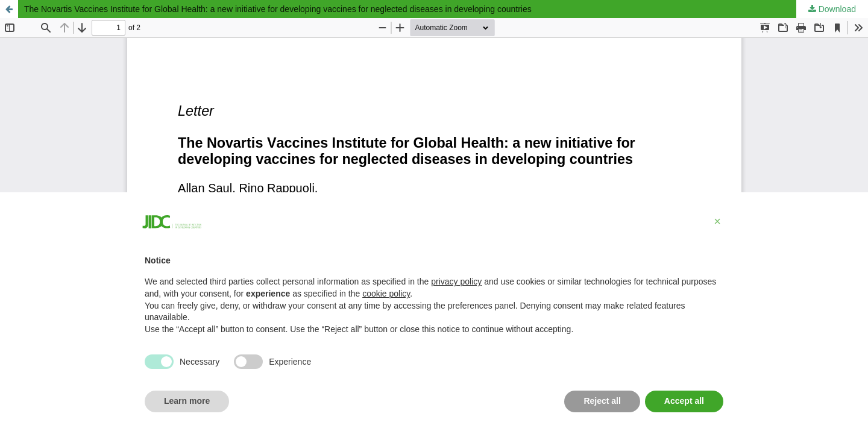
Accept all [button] (684, 401)
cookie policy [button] (386, 294)
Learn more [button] (187, 401)
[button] (717, 221)
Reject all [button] (602, 401)
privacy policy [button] (456, 281)
